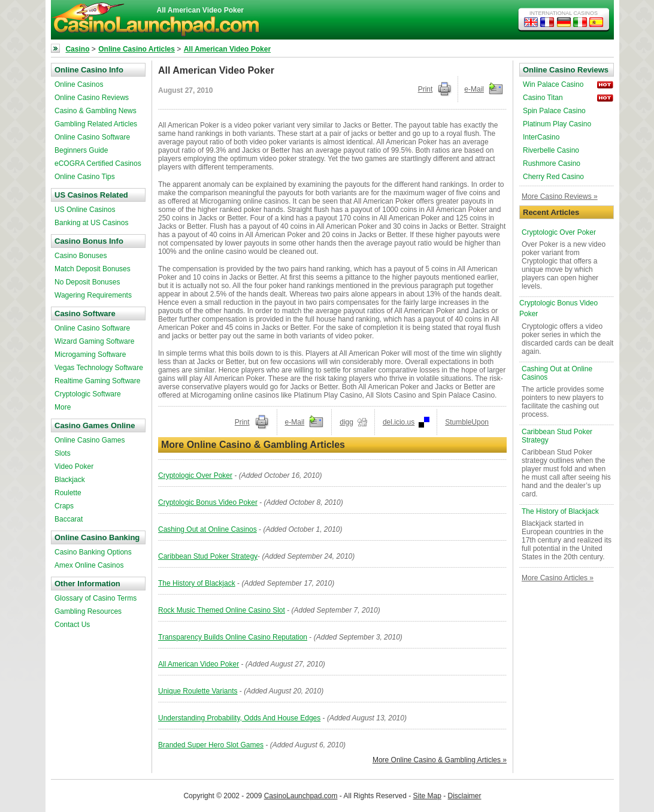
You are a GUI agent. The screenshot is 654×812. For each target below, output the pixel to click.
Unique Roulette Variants (198, 691)
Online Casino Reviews (92, 98)
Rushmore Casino (552, 163)
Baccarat (69, 519)
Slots (63, 453)
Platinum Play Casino (557, 124)
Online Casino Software (92, 137)
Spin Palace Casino (554, 111)
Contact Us (72, 625)
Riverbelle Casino (551, 150)
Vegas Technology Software (99, 368)
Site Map (427, 796)
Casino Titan (543, 98)
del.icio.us (399, 422)
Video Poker (74, 466)
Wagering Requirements (93, 295)
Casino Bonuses (81, 256)
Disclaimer (465, 796)
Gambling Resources (88, 611)
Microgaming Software (90, 355)
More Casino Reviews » (560, 196)
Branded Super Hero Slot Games (211, 745)
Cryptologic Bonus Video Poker (208, 502)
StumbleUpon (467, 422)
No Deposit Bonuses (87, 282)
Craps (64, 506)
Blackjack (70, 480)
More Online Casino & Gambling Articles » (440, 760)
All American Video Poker (227, 49)
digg (346, 422)
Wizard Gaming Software (94, 341)
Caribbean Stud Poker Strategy (208, 556)
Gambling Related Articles (96, 124)
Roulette (68, 493)
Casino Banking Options (93, 552)
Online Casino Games (90, 440)
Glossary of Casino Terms (96, 598)
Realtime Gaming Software (97, 381)
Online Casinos (79, 84)
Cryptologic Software (88, 394)
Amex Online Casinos (89, 565)
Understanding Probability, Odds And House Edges (239, 718)
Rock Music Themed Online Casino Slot (222, 610)
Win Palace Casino (553, 84)
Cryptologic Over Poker (195, 475)
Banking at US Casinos (91, 223)
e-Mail (474, 89)
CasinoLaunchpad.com (301, 796)
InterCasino (541, 137)
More (63, 407)
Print (426, 89)
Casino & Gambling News (96, 111)
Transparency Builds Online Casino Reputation (233, 637)
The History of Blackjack (197, 583)
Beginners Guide (81, 150)
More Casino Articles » (558, 578)
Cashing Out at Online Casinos (208, 529)
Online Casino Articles (137, 49)
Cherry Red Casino (553, 177)
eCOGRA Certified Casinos (98, 163)
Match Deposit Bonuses (93, 269)
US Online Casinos (85, 210)
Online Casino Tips (85, 177)
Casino (77, 49)
